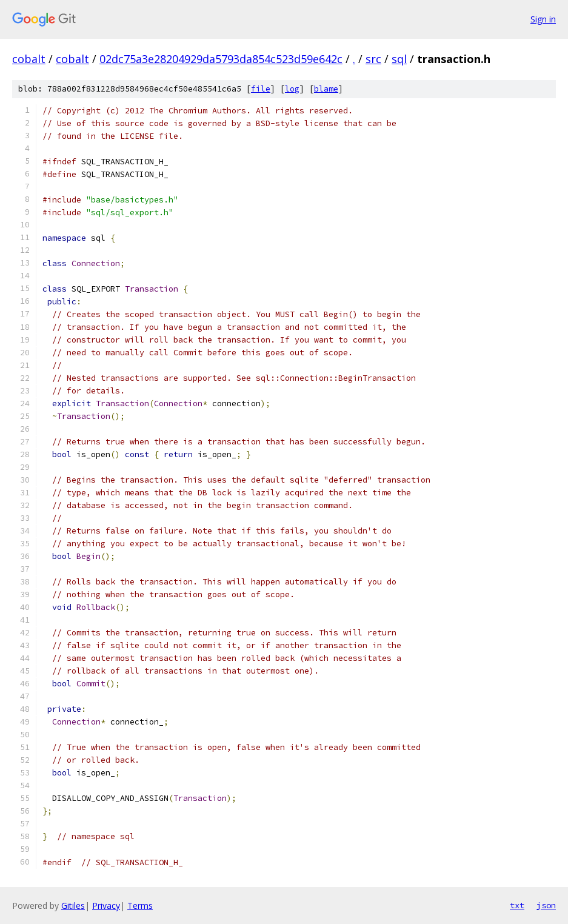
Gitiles (73, 906)
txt (517, 905)
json (546, 905)
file (261, 89)
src (373, 59)
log (292, 89)
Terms (140, 906)
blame (326, 89)
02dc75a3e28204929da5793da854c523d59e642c (221, 59)
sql (399, 59)
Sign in (543, 19)
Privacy (106, 906)
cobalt (29, 59)
